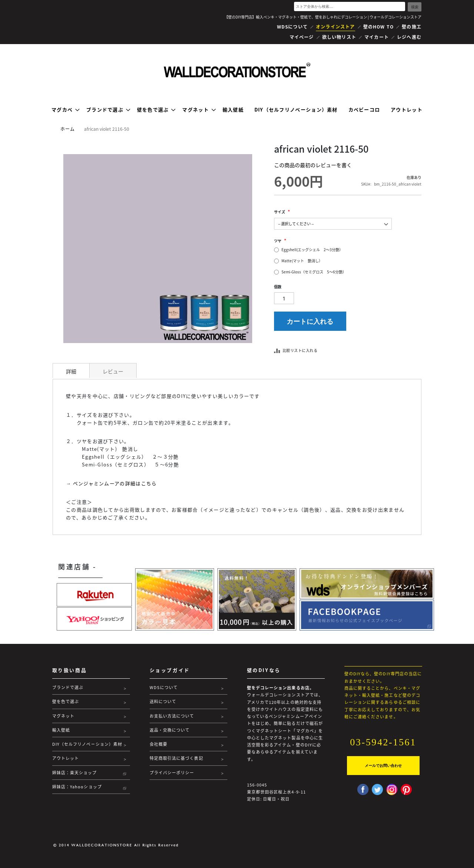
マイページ (302, 37)
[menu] (237, 109)
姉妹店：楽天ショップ (75, 773)
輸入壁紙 (61, 730)
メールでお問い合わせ (383, 766)
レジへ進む (409, 37)
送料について (163, 701)
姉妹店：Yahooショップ (77, 787)
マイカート (377, 37)
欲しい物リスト (339, 37)
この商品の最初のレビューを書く (313, 165)
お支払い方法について (172, 716)
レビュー (113, 371)
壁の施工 (412, 27)
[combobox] (350, 6)
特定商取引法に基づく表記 (176, 758)
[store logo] (237, 70)
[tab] (71, 370)
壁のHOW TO (379, 27)
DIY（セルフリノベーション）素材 (87, 744)
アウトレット (66, 758)
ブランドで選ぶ (68, 687)
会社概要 (158, 744)
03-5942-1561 (383, 742)
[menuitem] (64, 109)
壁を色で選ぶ (66, 701)
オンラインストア (336, 27)
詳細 (71, 371)
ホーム (68, 129)
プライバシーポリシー (172, 773)
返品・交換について (170, 730)
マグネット (64, 716)
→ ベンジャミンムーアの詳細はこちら (111, 483)
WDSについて (292, 27)
